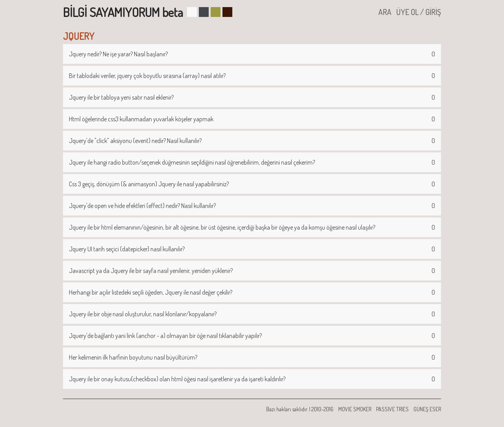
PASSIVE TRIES (392, 409)
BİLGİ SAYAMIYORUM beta (123, 12)
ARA (385, 12)
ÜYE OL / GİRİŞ (419, 12)
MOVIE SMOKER (355, 409)
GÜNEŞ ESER (427, 409)
